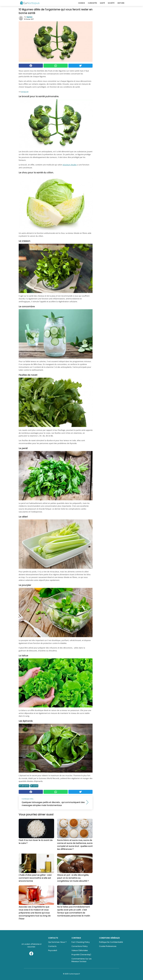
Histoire (121, 3)
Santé (102, 3)
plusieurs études (70, 165)
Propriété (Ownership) (81, 955)
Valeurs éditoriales (80, 950)
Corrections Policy (80, 946)
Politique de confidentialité (111, 942)
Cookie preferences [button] (108, 946)
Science (82, 3)
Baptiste (30, 17)
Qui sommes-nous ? (57, 942)
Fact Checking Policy (81, 942)
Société (111, 3)
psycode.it (53, 950)
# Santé (34, 786)
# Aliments (24, 786)
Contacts (52, 946)
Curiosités (92, 3)
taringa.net (25, 92)
